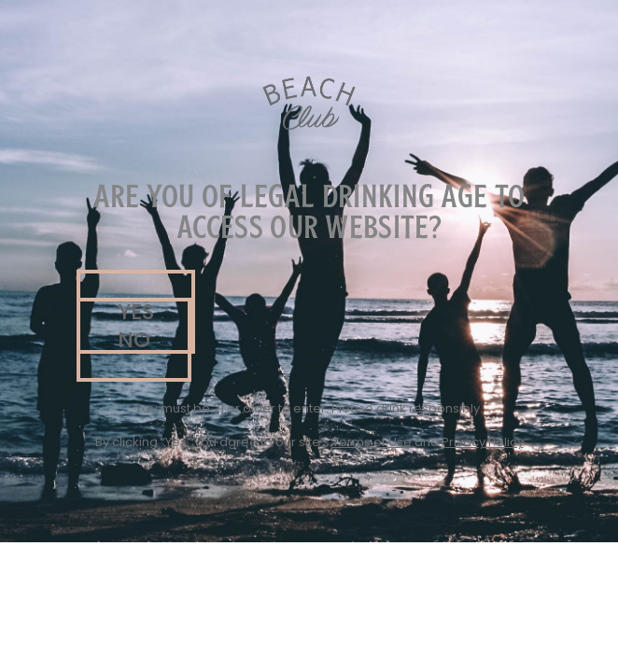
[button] (134, 340)
